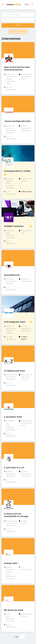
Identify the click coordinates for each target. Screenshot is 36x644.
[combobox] (18, 15)
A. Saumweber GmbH (13, 417)
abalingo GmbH (11, 563)
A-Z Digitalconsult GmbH (14, 371)
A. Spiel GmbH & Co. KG (14, 468)
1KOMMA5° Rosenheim (14, 226)
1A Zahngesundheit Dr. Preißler (17, 171)
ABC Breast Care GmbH (14, 610)
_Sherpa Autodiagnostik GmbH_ (18, 121)
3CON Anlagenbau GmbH (15, 322)
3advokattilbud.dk (12, 275)
